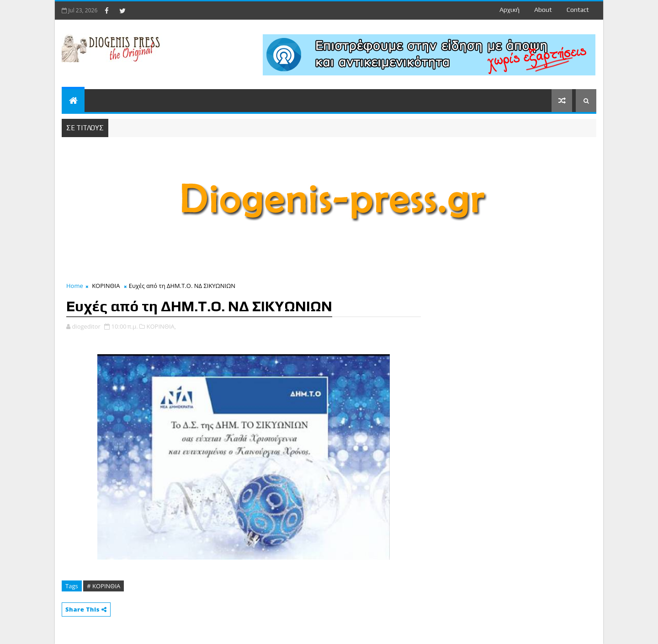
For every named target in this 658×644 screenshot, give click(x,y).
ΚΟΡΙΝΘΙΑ (106, 286)
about (543, 10)
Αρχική (509, 10)
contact (578, 10)
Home (75, 286)
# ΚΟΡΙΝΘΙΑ (103, 586)
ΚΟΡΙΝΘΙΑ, (162, 326)
